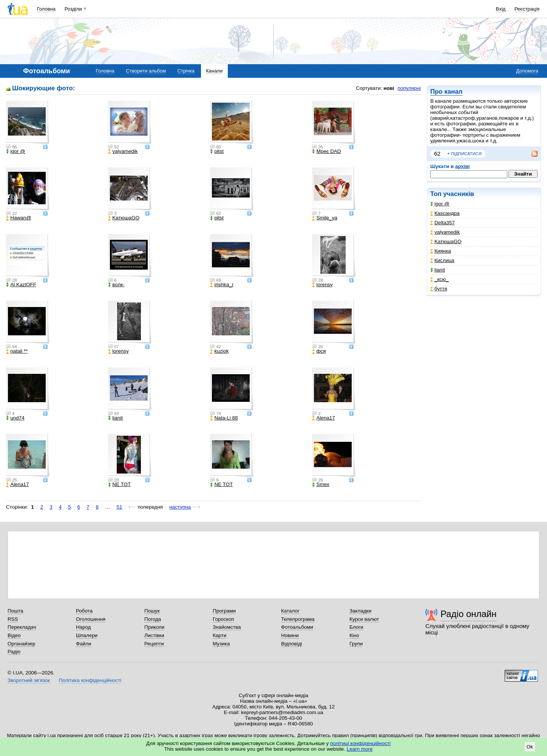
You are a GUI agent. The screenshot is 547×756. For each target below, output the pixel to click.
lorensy (322, 285)
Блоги (356, 627)
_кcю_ (440, 279)
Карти (219, 635)
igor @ (440, 204)
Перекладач (22, 627)
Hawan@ (19, 218)
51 (120, 507)
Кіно (354, 635)
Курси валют (364, 619)
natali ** (17, 351)
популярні (409, 88)
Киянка (441, 251)
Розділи (73, 9)
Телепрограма (298, 619)
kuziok (219, 351)
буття (439, 289)
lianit (438, 270)
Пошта (15, 611)
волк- (116, 285)
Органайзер (21, 644)
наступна (180, 507)
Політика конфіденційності (90, 680)
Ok (530, 747)
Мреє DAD (326, 151)
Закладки (360, 611)
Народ (83, 627)
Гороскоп (223, 619)
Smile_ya (324, 218)
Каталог (290, 611)
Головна (46, 9)
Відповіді (292, 644)
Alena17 (323, 418)
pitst (217, 151)
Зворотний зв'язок (29, 680)
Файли (84, 644)
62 (437, 154)
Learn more (360, 749)
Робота (84, 611)
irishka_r (222, 285)
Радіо (14, 652)
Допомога (527, 71)
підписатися (464, 154)
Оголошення (91, 619)
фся (319, 351)
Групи (356, 644)
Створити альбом (146, 71)
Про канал (446, 92)
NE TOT (119, 484)
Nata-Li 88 (224, 418)
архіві (463, 166)
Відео (14, 635)
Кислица (442, 260)
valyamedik (445, 232)
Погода (153, 619)
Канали (214, 71)
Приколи (154, 627)
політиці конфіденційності (360, 743)
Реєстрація (527, 9)
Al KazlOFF (21, 285)
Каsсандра (445, 213)
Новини (290, 635)
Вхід (501, 9)
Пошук (152, 611)
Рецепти (154, 644)
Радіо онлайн (469, 614)
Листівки (154, 635)
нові (389, 88)
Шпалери (87, 635)
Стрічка (186, 71)
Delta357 (443, 223)
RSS (13, 619)
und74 (15, 418)
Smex (321, 484)
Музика (221, 644)
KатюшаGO (446, 241)
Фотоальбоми (297, 627)
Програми (224, 611)
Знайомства (227, 627)
